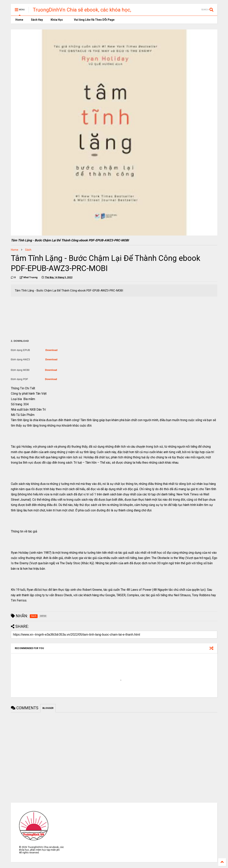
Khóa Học (57, 20)
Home (19, 20)
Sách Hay (37, 20)
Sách (28, 250)
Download (51, 350)
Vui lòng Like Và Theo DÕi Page (93, 20)
